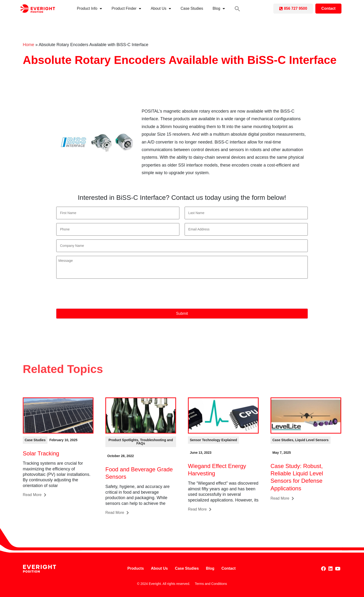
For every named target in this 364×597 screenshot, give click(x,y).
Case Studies (192, 8)
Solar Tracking (41, 453)
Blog (219, 9)
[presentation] (92, 294)
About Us (161, 9)
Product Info (89, 9)
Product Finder (126, 9)
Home (28, 45)
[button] (237, 9)
